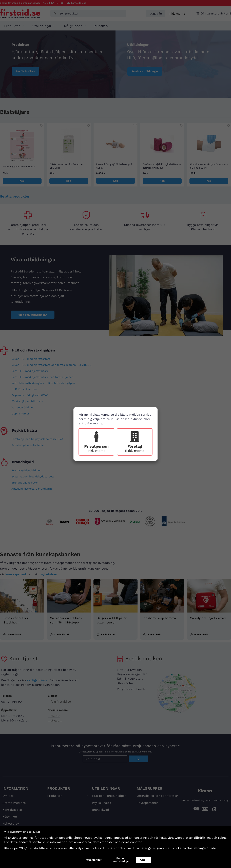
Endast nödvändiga (121, 860)
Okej (143, 860)
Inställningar (93, 860)
